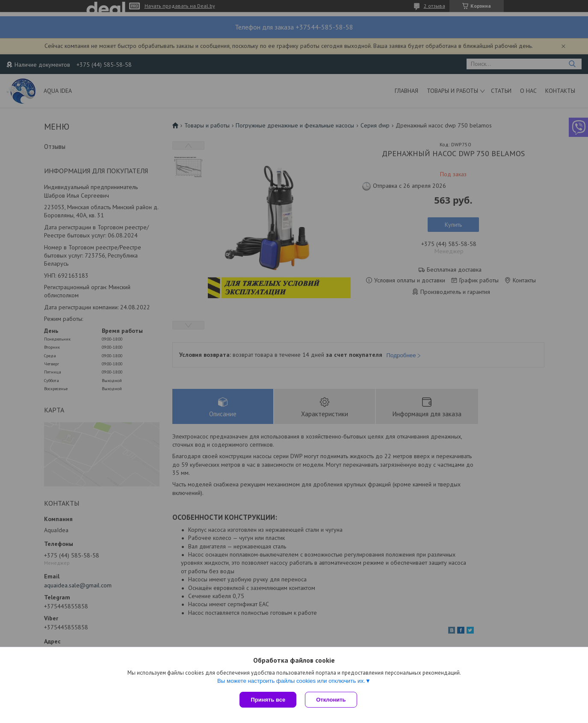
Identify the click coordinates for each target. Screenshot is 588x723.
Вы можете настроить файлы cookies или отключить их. (291, 681)
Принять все (268, 700)
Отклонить (331, 700)
